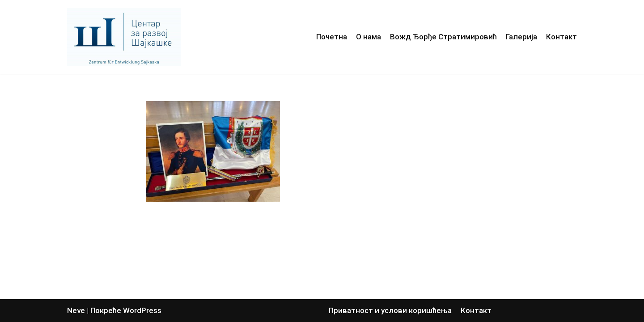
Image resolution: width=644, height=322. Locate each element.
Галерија (521, 37)
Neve (76, 310)
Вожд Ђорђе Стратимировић (443, 37)
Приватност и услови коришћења (390, 310)
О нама (369, 37)
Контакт (561, 37)
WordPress (142, 310)
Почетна (332, 37)
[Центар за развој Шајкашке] (126, 37)
